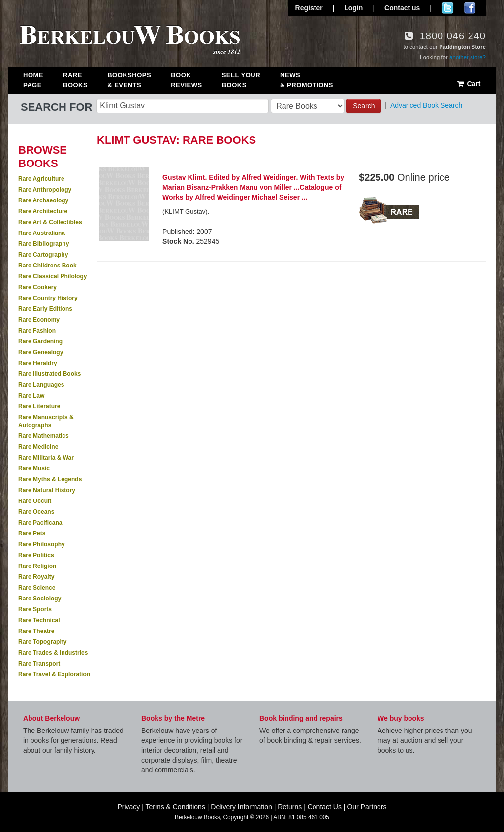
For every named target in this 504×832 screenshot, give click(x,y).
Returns (290, 807)
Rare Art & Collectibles (50, 222)
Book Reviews (186, 80)
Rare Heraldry (38, 363)
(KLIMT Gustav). (186, 212)
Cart (468, 84)
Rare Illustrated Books (49, 374)
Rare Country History (48, 298)
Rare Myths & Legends (50, 479)
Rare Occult (35, 501)
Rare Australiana (42, 233)
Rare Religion (37, 566)
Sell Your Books (241, 80)
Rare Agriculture (41, 179)
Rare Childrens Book (47, 266)
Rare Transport (39, 664)
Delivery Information (241, 807)
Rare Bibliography (44, 244)
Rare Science (37, 588)
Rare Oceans (36, 512)
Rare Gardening (40, 341)
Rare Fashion (37, 331)
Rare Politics (36, 555)
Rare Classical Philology (52, 276)
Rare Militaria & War (46, 458)
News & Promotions (307, 80)
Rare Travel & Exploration (54, 674)
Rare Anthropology (45, 190)
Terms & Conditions (175, 807)
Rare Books (75, 80)
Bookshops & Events (129, 80)
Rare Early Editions (45, 309)
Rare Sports (35, 609)
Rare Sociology (40, 599)
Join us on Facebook (470, 8)
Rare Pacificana (40, 523)
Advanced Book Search (426, 105)
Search (364, 106)
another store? (468, 57)
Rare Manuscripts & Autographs (46, 421)
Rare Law (31, 396)
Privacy (128, 807)
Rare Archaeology (43, 200)
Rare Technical (39, 620)
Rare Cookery (37, 287)
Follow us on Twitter (448, 8)
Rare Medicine (38, 447)
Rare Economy (39, 320)
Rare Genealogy (41, 352)
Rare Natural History (47, 490)
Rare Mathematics (44, 436)
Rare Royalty (36, 577)
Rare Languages (41, 385)
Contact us (402, 8)
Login (353, 8)
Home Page (33, 80)
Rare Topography (42, 642)
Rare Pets (32, 533)
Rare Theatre (36, 631)
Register (309, 8)
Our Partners (367, 807)
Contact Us (325, 807)
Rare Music (34, 468)
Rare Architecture (43, 211)
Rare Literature (39, 406)
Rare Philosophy (42, 544)
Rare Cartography (43, 255)
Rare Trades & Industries (53, 653)
